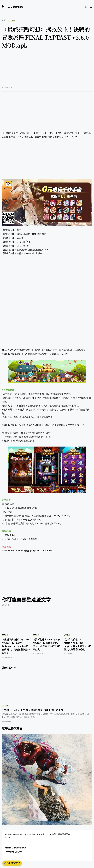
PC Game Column (14, 852)
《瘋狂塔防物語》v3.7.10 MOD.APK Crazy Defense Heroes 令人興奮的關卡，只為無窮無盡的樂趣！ (16, 646)
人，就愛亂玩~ (16, 7)
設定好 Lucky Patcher (58, 516)
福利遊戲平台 (64, 834)
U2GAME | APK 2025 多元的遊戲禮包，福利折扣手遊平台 (32, 710)
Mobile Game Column (15, 848)
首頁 (4, 20)
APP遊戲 (12, 20)
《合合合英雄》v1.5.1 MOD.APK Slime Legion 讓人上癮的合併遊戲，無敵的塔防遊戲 (77, 644)
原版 (27, 551)
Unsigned (46, 551)
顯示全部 (6, 605)
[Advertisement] (47, 70)
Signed (35, 551)
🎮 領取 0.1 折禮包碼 (12, 863)
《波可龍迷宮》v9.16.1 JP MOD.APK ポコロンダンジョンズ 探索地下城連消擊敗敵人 (47, 644)
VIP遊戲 (5, 706)
